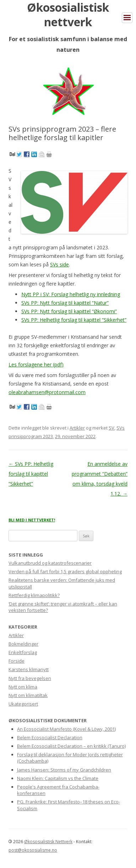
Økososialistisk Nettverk (48, 842)
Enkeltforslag (23, 652)
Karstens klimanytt (29, 669)
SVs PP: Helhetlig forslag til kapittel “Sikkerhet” (74, 320)
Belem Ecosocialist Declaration (50, 737)
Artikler (77, 428)
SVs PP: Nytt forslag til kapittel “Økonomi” (69, 311)
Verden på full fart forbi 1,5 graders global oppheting (65, 571)
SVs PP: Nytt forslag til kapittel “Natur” (65, 303)
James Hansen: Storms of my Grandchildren (64, 770)
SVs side (59, 264)
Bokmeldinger (23, 644)
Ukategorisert (23, 704)
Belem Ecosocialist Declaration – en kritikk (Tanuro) (71, 746)
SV (111, 428)
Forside (17, 661)
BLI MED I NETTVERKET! (32, 520)
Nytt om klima (23, 687)
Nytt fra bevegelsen (30, 678)
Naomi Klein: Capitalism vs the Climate (58, 778)
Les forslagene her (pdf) (36, 364)
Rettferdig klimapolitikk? (34, 595)
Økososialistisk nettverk (68, 15)
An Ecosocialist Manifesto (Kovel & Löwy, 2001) (66, 729)
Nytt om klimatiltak (28, 695)
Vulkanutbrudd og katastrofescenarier (50, 563)
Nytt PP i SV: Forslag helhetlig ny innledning (71, 294)
